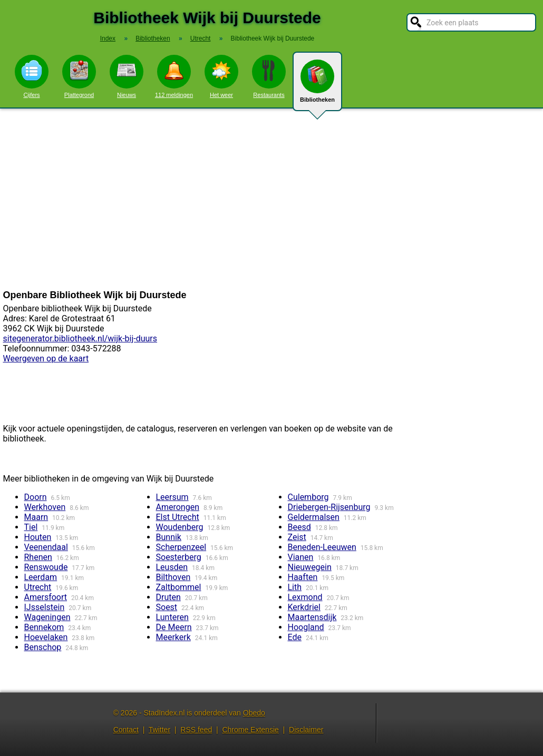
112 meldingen (174, 76)
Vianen (301, 557)
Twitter (159, 730)
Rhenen (38, 557)
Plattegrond (79, 76)
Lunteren (172, 617)
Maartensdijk (312, 617)
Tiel (31, 527)
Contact (126, 730)
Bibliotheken (317, 85)
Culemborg (308, 497)
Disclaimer (306, 730)
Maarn (36, 517)
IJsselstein (45, 607)
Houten (38, 537)
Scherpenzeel (181, 547)
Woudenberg (180, 527)
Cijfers (32, 76)
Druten (168, 597)
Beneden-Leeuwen (322, 547)
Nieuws (127, 76)
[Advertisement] (271, 199)
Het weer (221, 76)
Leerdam (41, 577)
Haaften (303, 577)
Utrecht (38, 587)
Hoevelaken (46, 637)
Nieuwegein (310, 567)
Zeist (297, 537)
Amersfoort (46, 597)
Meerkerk (173, 637)
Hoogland (306, 627)
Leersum (172, 497)
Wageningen (47, 617)
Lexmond (305, 597)
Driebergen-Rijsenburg (329, 507)
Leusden (172, 567)
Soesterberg (179, 557)
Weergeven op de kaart (46, 359)
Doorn (36, 497)
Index (108, 38)
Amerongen (178, 507)
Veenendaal (46, 547)
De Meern (174, 627)
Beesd (299, 527)
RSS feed (196, 730)
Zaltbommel (179, 587)
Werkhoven (45, 507)
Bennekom (44, 627)
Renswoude (46, 567)
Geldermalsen (314, 517)
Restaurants (269, 76)
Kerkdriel (304, 607)
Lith (295, 587)
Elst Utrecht (178, 517)
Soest (167, 607)
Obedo (254, 713)
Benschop (43, 647)
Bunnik (169, 537)
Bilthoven (173, 577)
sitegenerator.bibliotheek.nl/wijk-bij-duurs (80, 338)
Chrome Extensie (250, 730)
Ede (295, 637)
